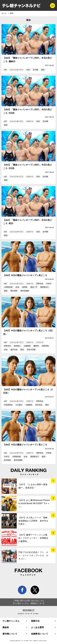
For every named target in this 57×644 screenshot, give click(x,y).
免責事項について (40, 634)
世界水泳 (40, 284)
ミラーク (40, 342)
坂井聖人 (17, 346)
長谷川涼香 (31, 350)
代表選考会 (8, 405)
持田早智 (45, 346)
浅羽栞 (25, 287)
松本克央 (39, 405)
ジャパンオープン (17, 70)
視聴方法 (35, 621)
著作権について (10, 634)
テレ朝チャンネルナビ (21, 6)
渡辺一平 (34, 287)
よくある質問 (37, 627)
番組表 (6, 627)
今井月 (49, 284)
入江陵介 (19, 405)
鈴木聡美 (7, 460)
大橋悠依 (27, 346)
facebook (22, 590)
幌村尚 (36, 346)
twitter (35, 590)
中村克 (49, 453)
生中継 (35, 70)
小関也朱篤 (8, 287)
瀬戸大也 (14, 350)
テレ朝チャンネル (11, 621)
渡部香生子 (44, 287)
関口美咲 (14, 291)
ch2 (5, 70)
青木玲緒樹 (25, 291)
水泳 (28, 70)
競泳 (12, 13)
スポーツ (30, 121)
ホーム (4, 13)
